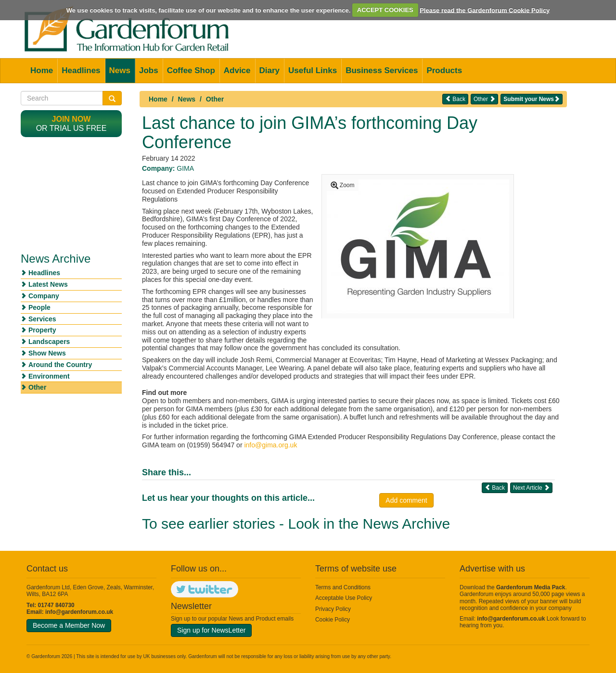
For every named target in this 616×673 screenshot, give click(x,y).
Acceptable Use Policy (344, 598)
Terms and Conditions (343, 587)
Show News (47, 353)
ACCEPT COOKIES (385, 10)
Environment (49, 376)
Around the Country (60, 365)
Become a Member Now (69, 625)
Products (444, 70)
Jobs (149, 70)
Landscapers (49, 342)
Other (215, 99)
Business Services (382, 70)
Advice (237, 70)
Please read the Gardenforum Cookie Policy (485, 10)
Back (455, 99)
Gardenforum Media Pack (531, 587)
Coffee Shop (191, 70)
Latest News (48, 284)
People (39, 307)
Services (42, 319)
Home (42, 70)
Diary (270, 70)
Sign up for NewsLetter (211, 630)
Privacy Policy (333, 609)
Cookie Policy (333, 620)
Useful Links (313, 70)
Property (42, 330)
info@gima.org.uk (270, 445)
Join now (71, 119)
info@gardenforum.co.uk (79, 612)
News (120, 70)
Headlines (81, 70)
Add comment (406, 500)
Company (44, 296)
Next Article (531, 488)
